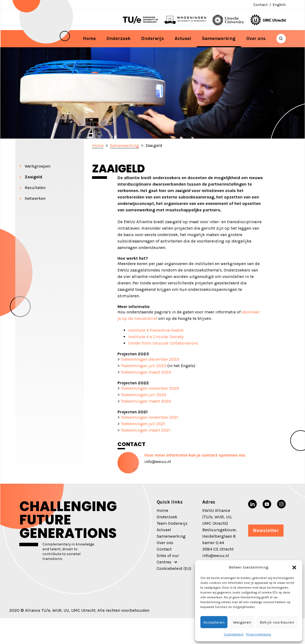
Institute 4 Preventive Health (156, 330)
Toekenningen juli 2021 (143, 424)
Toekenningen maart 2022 (146, 401)
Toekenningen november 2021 (150, 417)
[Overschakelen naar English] (279, 5)
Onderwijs (152, 38)
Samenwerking (219, 38)
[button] (294, 567)
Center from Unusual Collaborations (163, 343)
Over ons (256, 38)
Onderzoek (118, 38)
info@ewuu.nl (158, 462)
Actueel (183, 38)
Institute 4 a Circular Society (156, 337)
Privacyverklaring (258, 634)
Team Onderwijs (172, 523)
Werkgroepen (38, 166)
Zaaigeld (33, 177)
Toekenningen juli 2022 (144, 395)
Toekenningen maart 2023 (146, 372)
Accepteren (214, 622)
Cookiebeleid (234, 634)
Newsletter (266, 530)
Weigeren (242, 622)
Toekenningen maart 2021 (146, 430)
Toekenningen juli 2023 (144, 366)
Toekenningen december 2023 (150, 359)
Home (89, 38)
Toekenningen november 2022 (149, 388)
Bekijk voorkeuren (277, 622)
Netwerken (35, 198)
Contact (260, 5)
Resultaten (35, 188)
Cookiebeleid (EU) (174, 568)
